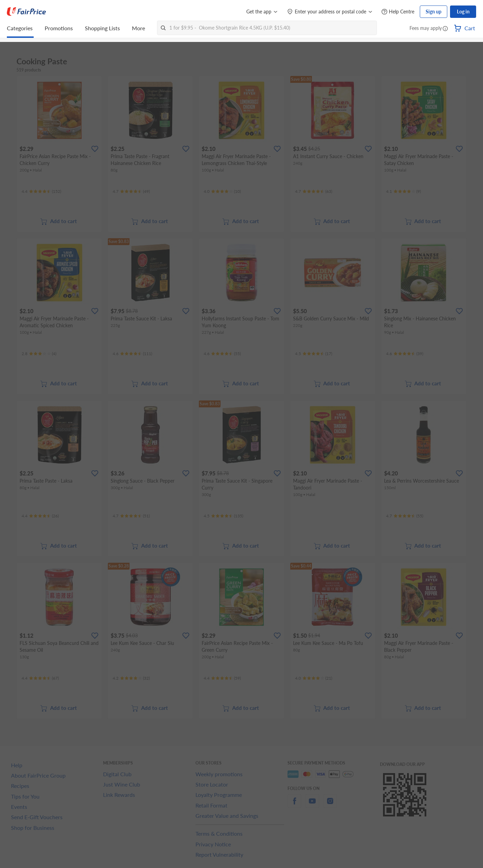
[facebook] (294, 805)
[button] (445, 29)
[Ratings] (41, 191)
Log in (463, 12)
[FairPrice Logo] (26, 12)
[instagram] (330, 805)
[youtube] (312, 805)
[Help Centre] (398, 12)
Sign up (434, 12)
